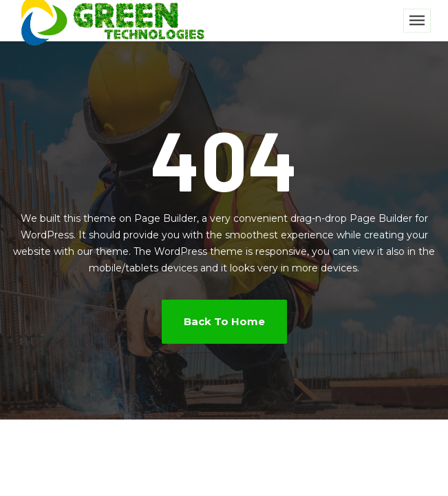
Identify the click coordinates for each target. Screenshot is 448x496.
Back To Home (224, 321)
